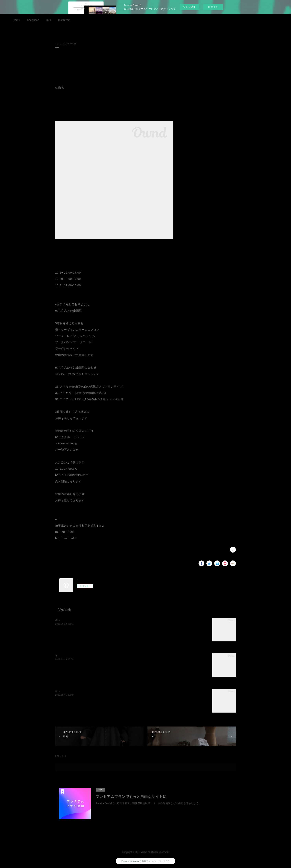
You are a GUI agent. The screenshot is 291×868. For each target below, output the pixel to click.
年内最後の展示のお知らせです (73, 655)
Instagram (64, 20)
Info (49, 20)
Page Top (145, 841)
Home (16, 20)
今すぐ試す (189, 7)
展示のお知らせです (67, 691)
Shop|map (33, 20)
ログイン (213, 7)
